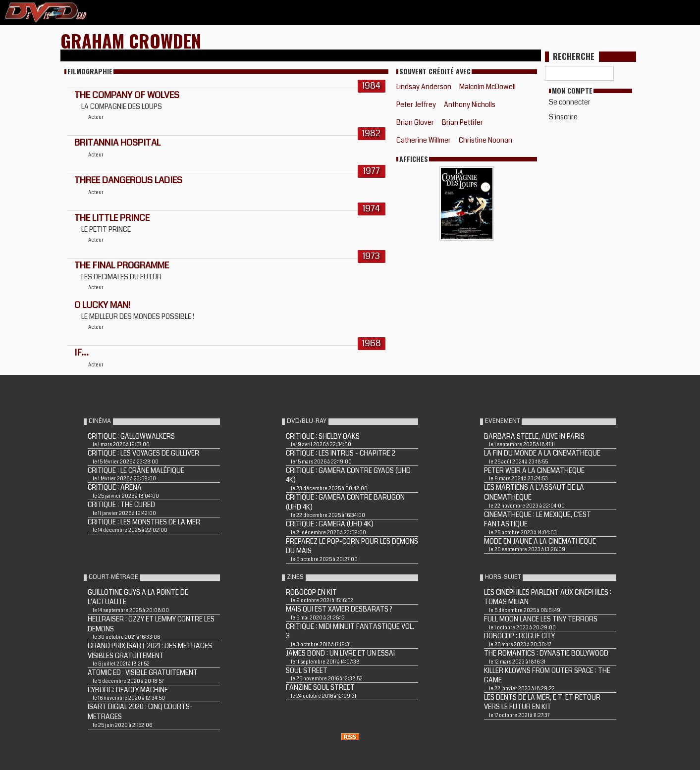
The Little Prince (112, 218)
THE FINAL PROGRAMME (122, 265)
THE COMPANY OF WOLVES (127, 95)
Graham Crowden (131, 40)
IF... (81, 353)
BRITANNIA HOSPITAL (117, 143)
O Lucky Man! (102, 305)
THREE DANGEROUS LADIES (128, 180)
